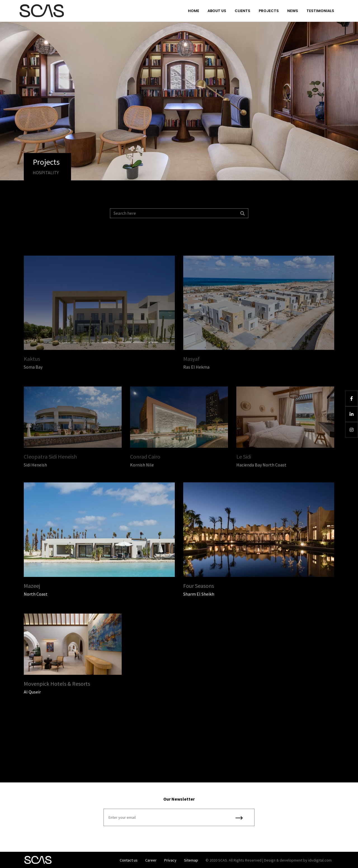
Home (194, 11)
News (293, 11)
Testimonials (320, 11)
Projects (269, 11)
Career (151, 860)
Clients (242, 11)
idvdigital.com (320, 860)
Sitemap (191, 860)
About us (217, 11)
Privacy (170, 860)
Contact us (129, 860)
